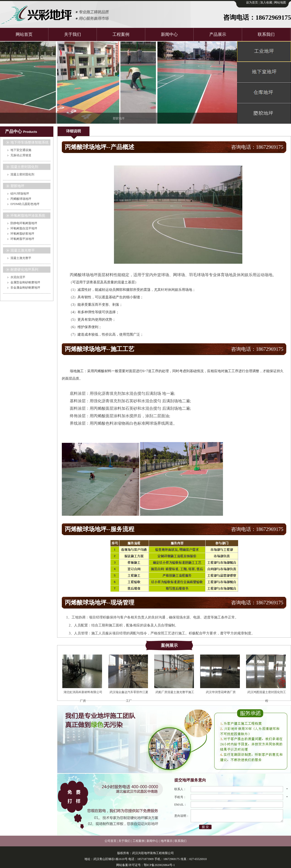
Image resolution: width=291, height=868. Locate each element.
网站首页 (24, 34)
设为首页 (252, 2)
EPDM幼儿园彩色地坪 (25, 204)
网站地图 (280, 2)
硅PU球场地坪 (20, 194)
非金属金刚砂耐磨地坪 (25, 288)
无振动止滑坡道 (21, 155)
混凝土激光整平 (21, 258)
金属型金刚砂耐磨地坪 (25, 282)
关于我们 (73, 34)
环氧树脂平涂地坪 (22, 239)
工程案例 (121, 34)
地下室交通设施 (21, 150)
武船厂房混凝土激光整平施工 (175, 692)
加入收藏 (266, 2)
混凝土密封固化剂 (22, 174)
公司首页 (110, 841)
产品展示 (218, 34)
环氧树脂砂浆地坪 (22, 234)
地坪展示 (167, 841)
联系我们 (266, 34)
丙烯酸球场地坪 (21, 199)
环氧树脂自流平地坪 (24, 228)
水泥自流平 (18, 277)
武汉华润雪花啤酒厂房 (221, 692)
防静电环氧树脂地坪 (24, 223)
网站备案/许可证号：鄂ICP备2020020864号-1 (145, 865)
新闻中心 (169, 34)
